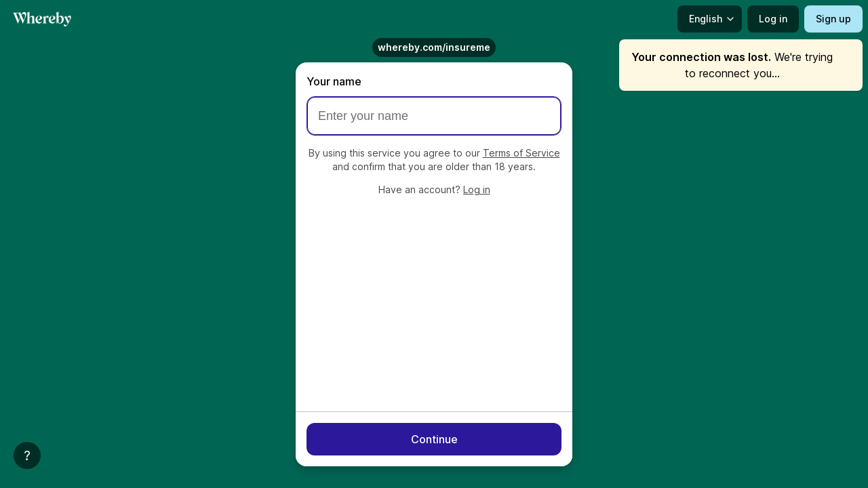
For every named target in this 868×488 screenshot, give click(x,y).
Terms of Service (521, 153)
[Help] (27, 455)
